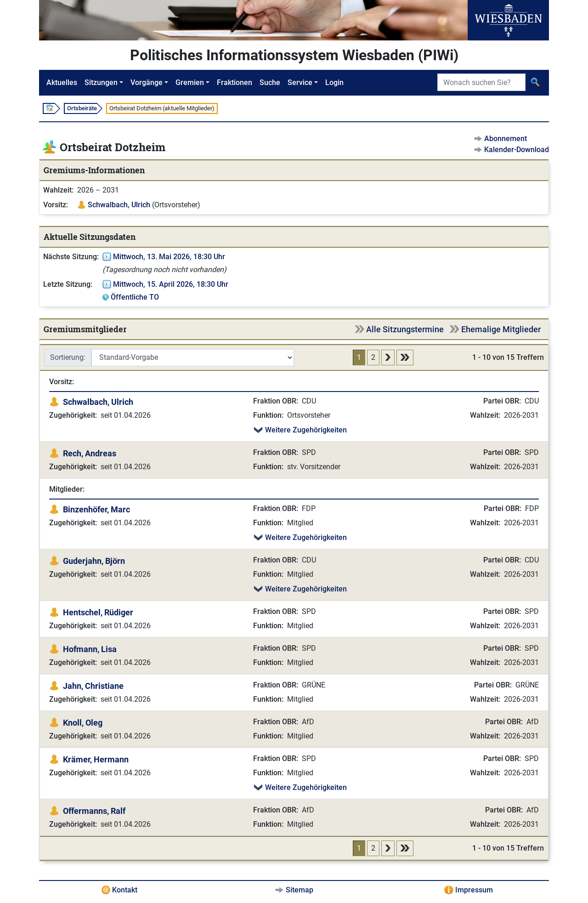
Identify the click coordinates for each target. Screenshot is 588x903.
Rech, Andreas (90, 453)
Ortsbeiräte (82, 108)
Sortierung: (68, 357)
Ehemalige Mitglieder (501, 329)
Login (334, 82)
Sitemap (300, 890)
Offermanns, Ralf (94, 811)
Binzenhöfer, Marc (96, 509)
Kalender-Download (517, 150)
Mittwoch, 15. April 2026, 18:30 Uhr (171, 284)
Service (300, 82)
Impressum (474, 890)
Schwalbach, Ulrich (119, 205)
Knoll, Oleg (83, 723)
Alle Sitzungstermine (405, 329)
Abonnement (506, 139)
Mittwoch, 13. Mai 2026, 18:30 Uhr (169, 257)
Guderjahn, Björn (94, 561)
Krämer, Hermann (96, 759)
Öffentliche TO (135, 297)
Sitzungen (101, 82)
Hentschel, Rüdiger (98, 612)
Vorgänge (147, 82)
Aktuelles (62, 82)
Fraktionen (235, 82)
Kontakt (125, 890)
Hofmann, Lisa (90, 649)
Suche (270, 82)
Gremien (190, 82)
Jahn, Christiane (93, 686)
